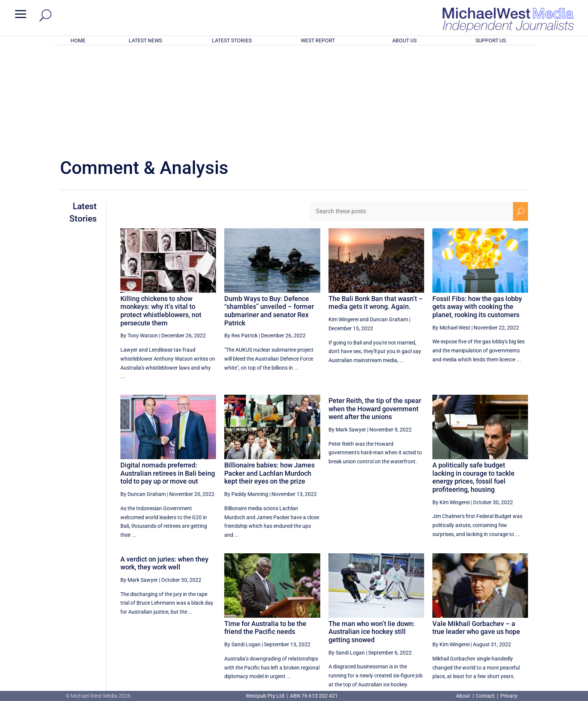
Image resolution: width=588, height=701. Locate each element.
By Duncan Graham (143, 396)
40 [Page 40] (484, 620)
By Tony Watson (139, 237)
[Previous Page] (410, 619)
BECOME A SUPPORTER (548, 648)
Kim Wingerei (343, 221)
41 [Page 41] (503, 620)
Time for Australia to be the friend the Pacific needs (265, 529)
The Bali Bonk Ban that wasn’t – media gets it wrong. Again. (376, 204)
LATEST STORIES (232, 40)
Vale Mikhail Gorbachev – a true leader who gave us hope (476, 529)
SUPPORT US (491, 40)
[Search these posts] (411, 113)
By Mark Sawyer (347, 331)
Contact (485, 696)
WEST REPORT (318, 40)
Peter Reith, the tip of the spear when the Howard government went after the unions (375, 310)
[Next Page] (521, 619)
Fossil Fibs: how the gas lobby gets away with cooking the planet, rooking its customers (477, 208)
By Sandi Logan (242, 546)
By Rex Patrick (241, 237)
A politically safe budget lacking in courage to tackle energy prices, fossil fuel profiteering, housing (473, 379)
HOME (78, 40)
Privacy (509, 696)
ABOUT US (404, 40)
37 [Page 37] (427, 620)
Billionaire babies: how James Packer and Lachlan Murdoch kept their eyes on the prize (269, 375)
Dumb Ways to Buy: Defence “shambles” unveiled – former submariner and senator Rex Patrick (269, 213)
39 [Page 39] (465, 620)
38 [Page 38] (446, 620)
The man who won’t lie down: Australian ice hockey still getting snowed (372, 533)
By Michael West (451, 229)
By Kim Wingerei (451, 404)
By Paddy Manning (246, 396)
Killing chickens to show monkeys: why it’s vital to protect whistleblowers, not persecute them (161, 213)
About (464, 696)
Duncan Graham (389, 221)
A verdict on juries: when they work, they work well (164, 465)
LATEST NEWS (145, 40)
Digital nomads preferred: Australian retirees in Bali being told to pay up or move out (168, 375)
